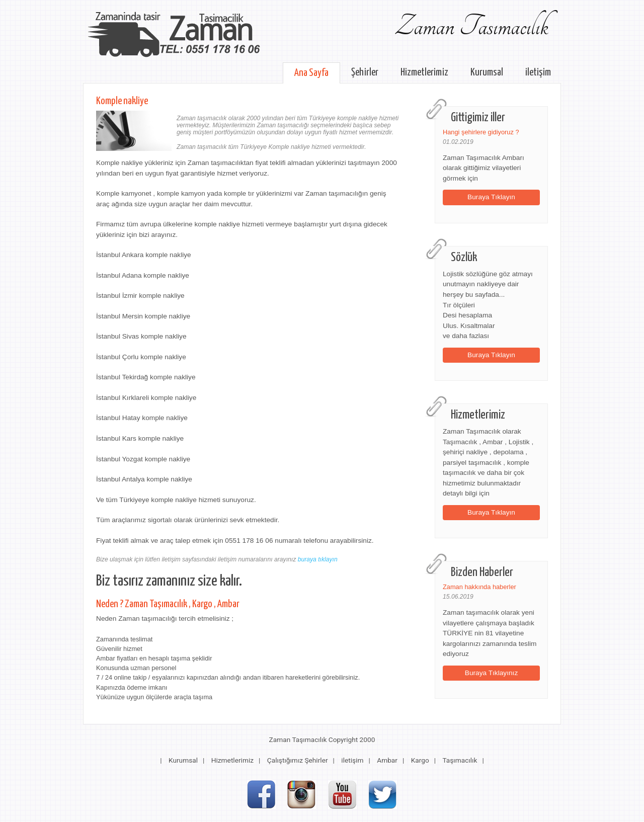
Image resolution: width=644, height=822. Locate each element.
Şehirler (365, 72)
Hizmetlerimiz (424, 72)
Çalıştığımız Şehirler (298, 760)
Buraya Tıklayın (491, 197)
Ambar (387, 760)
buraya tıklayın (318, 559)
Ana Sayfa (311, 73)
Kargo (420, 760)
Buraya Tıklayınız (492, 673)
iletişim (538, 72)
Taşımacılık (460, 760)
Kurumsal (487, 72)
